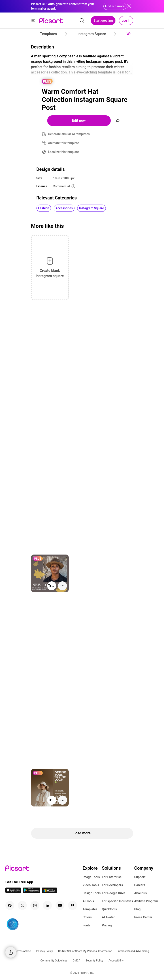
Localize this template (64, 152)
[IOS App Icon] (13, 892)
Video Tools (91, 885)
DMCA (77, 961)
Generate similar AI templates (69, 134)
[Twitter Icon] (22, 905)
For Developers (112, 885)
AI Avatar (108, 917)
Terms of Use (23, 951)
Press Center (143, 917)
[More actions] (62, 586)
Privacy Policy (45, 951)
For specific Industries (117, 901)
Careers (140, 885)
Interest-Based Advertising (133, 951)
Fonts (86, 925)
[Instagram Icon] (35, 905)
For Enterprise (112, 877)
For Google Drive (113, 893)
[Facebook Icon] (10, 905)
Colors (87, 917)
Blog (137, 909)
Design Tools (92, 893)
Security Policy (94, 961)
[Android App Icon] (32, 892)
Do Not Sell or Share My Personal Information (85, 951)
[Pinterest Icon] (72, 905)
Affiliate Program (146, 901)
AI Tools (88, 901)
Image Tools (91, 877)
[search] (82, 21)
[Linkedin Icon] (47, 905)
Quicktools (109, 909)
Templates (90, 909)
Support (140, 877)
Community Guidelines (54, 961)
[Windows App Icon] (49, 892)
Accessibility (116, 961)
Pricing (107, 925)
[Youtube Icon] (60, 905)
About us (141, 893)
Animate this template (64, 143)
